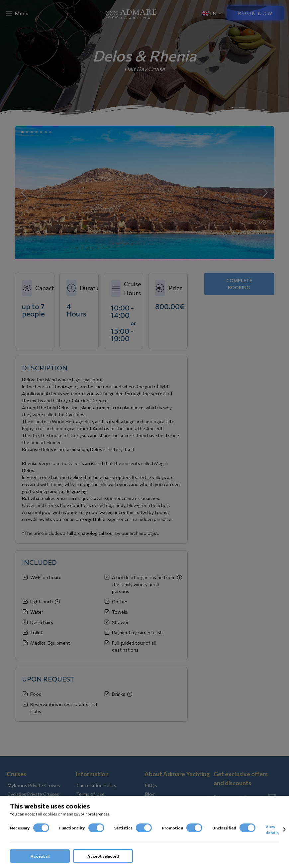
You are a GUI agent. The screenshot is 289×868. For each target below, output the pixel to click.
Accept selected (103, 856)
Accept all (40, 856)
